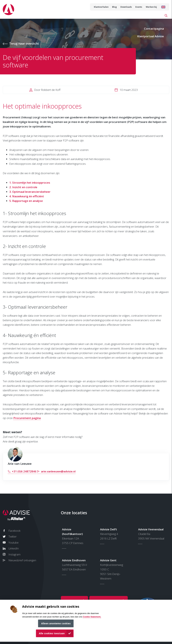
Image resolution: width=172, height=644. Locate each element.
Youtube (14, 542)
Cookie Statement (92, 617)
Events (139, 7)
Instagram (14, 554)
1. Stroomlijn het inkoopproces (30, 183)
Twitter (13, 536)
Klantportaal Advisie (151, 36)
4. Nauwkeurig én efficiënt (27, 196)
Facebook (14, 531)
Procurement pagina (27, 418)
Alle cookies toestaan (52, 633)
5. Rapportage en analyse (26, 201)
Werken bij (151, 7)
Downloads (126, 7)
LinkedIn (14, 548)
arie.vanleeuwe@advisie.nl (58, 471)
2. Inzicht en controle (23, 187)
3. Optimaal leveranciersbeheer (30, 192)
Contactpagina (154, 29)
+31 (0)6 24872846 (24, 471)
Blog (114, 7)
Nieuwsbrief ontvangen (22, 560)
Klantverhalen (101, 7)
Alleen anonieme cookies (56, 623)
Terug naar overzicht (24, 43)
